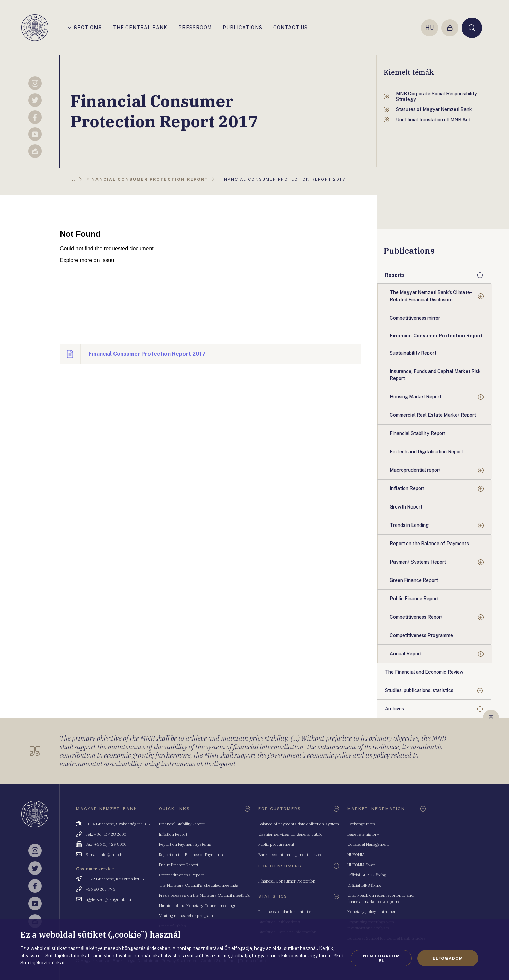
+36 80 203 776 (100, 889)
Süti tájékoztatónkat (42, 963)
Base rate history (363, 834)
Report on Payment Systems (185, 844)
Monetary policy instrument (373, 912)
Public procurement (276, 844)
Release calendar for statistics (286, 912)
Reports (395, 275)
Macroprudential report (415, 470)
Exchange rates (361, 824)
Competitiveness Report (416, 617)
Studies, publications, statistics (419, 690)
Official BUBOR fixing (367, 875)
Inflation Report (407, 488)
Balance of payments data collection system (299, 824)
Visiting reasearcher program (186, 916)
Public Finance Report (179, 865)
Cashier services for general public (290, 834)
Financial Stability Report (182, 824)
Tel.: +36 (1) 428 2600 (106, 834)
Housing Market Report (416, 397)
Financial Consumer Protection (287, 881)
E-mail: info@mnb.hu (105, 854)
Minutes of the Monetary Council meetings (198, 905)
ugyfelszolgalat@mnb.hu (108, 899)
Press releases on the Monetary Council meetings (205, 895)
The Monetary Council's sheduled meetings (199, 885)
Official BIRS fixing (364, 885)
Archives (394, 709)
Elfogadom (448, 958)
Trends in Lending (409, 525)
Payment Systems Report (418, 562)
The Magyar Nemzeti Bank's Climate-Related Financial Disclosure (431, 296)
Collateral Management (368, 844)
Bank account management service (290, 854)
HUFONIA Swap (362, 865)
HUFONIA (356, 854)
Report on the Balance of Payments (191, 854)
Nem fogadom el (381, 958)
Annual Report (406, 654)
